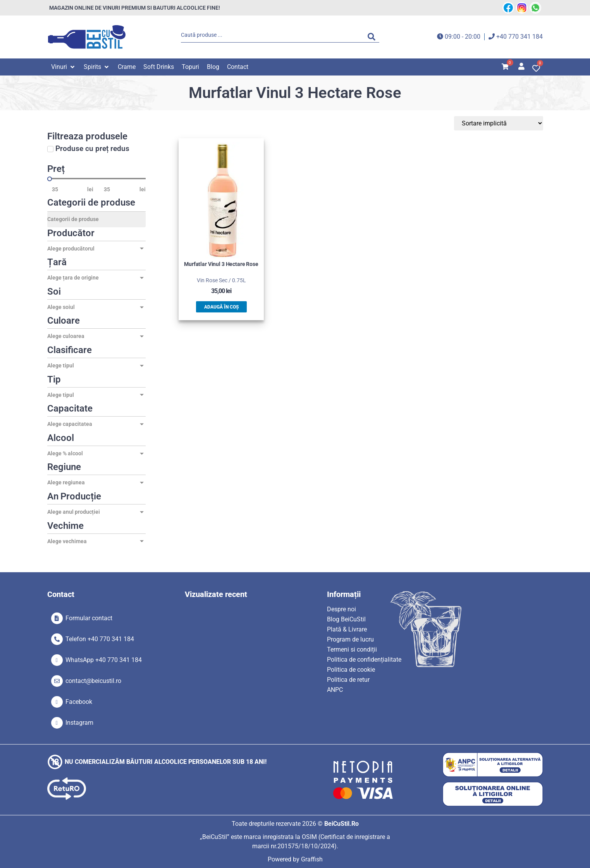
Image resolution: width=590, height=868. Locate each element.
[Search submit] (373, 37)
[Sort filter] (506, 123)
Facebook (79, 702)
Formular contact (89, 618)
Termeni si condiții (352, 649)
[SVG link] (87, 37)
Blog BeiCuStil (346, 619)
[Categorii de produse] (96, 220)
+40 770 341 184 (519, 37)
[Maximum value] (119, 189)
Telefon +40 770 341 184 (100, 639)
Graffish (312, 859)
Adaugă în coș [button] (221, 307)
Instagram (79, 723)
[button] (64, 67)
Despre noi (341, 609)
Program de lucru (350, 639)
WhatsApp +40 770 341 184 (104, 660)
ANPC (335, 690)
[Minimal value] (96, 179)
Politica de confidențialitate (364, 660)
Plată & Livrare (347, 629)
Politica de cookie (351, 670)
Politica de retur (348, 680)
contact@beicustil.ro (93, 681)
